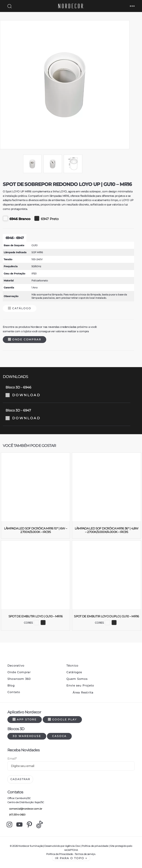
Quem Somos (77, 679)
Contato (14, 692)
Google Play (62, 719)
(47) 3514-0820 (16, 815)
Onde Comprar (24, 339)
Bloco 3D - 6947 (67, 414)
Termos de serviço (85, 854)
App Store (25, 719)
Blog (11, 686)
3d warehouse (27, 736)
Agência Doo (73, 846)
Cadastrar (20, 779)
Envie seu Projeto (80, 686)
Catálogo (20, 308)
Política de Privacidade (60, 854)
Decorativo (16, 666)
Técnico (72, 666)
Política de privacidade (95, 846)
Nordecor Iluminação (31, 846)
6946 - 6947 (15, 238)
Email (12, 759)
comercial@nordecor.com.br (25, 809)
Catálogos (74, 672)
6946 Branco (17, 218)
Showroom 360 (19, 679)
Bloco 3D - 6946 (67, 391)
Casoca (59, 736)
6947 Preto (46, 218)
